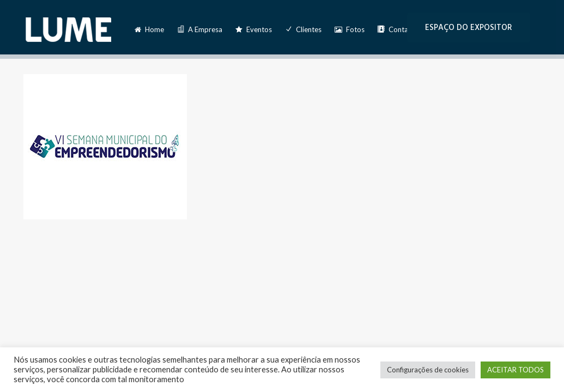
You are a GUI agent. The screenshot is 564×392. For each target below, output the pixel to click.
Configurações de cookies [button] (428, 370)
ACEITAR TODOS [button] (516, 370)
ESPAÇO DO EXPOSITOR (469, 27)
